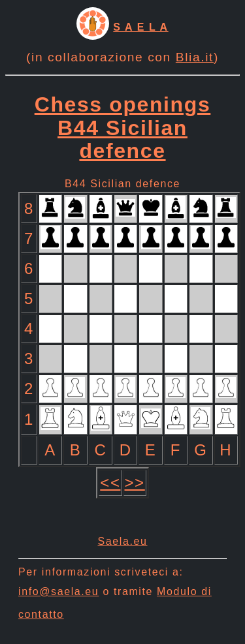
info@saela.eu (58, 591)
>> (135, 483)
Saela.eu (123, 541)
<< (110, 483)
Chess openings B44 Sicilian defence (123, 127)
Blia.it (195, 57)
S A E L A (140, 27)
